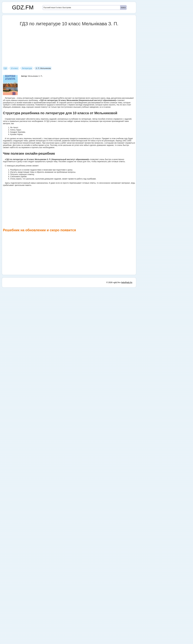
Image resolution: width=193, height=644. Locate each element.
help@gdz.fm (127, 460)
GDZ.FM (23, 7)
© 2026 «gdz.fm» (114, 460)
